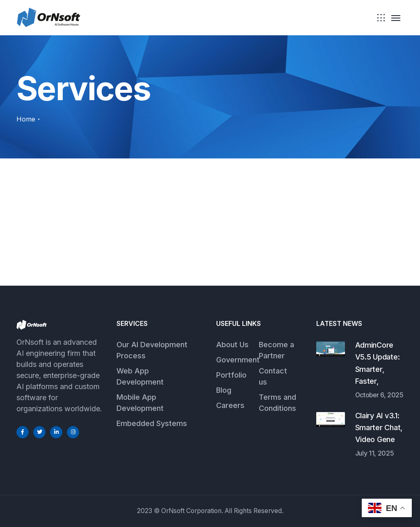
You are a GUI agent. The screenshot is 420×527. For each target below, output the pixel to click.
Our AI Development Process (152, 350)
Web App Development (140, 376)
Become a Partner (276, 350)
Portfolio (231, 375)
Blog (224, 390)
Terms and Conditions (277, 403)
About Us (232, 345)
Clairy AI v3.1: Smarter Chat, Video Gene (379, 428)
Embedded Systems (152, 423)
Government (238, 360)
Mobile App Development (140, 403)
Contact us (273, 376)
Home (26, 119)
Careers (230, 405)
